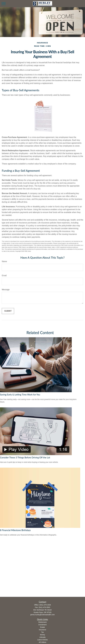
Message (6, 290)
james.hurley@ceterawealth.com (42, 615)
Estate (43, 627)
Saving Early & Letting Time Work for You (20, 395)
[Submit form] (8, 311)
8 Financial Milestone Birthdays (15, 530)
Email (4, 275)
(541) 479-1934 (45, 605)
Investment (42, 625)
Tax (43, 632)
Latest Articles (42, 640)
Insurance (42, 630)
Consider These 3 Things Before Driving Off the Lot (25, 458)
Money (42, 635)
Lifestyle (42, 637)
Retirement (42, 622)
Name (4, 261)
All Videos (42, 642)
